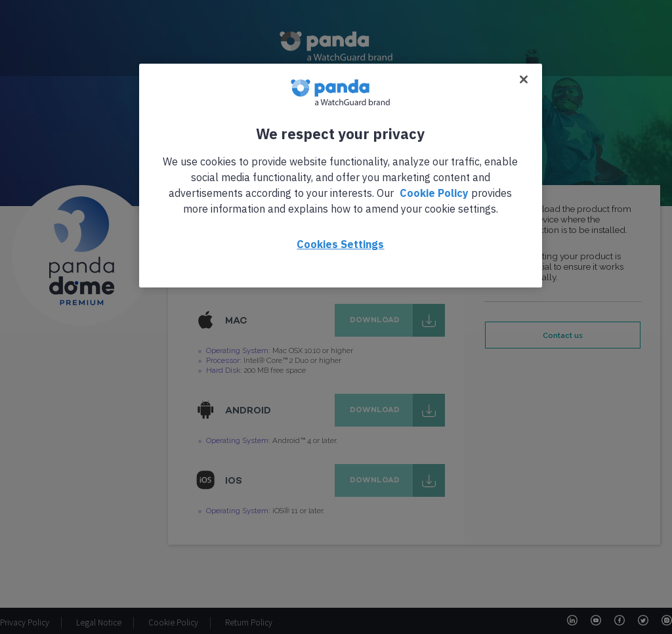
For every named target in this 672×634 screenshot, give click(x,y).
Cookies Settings (340, 244)
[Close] (524, 79)
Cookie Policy (434, 193)
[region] (341, 176)
